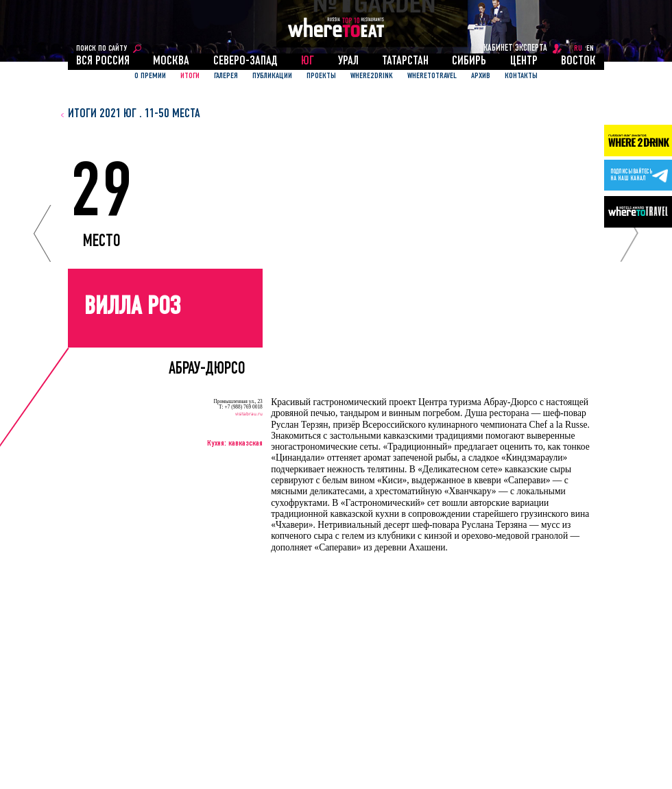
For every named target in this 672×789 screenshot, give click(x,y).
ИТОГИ (190, 76)
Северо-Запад (245, 61)
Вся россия (103, 61)
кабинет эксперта (515, 48)
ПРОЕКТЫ (321, 76)
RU (578, 49)
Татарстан (405, 61)
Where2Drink (372, 76)
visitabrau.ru (249, 413)
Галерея (226, 76)
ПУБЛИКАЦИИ (272, 76)
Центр (524, 61)
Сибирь (469, 61)
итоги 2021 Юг (102, 114)
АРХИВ (481, 76)
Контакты (521, 76)
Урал (348, 61)
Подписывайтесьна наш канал (631, 175)
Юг (308, 61)
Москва (171, 61)
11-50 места (172, 114)
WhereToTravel (432, 76)
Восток (578, 61)
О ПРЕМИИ (150, 76)
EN (590, 49)
